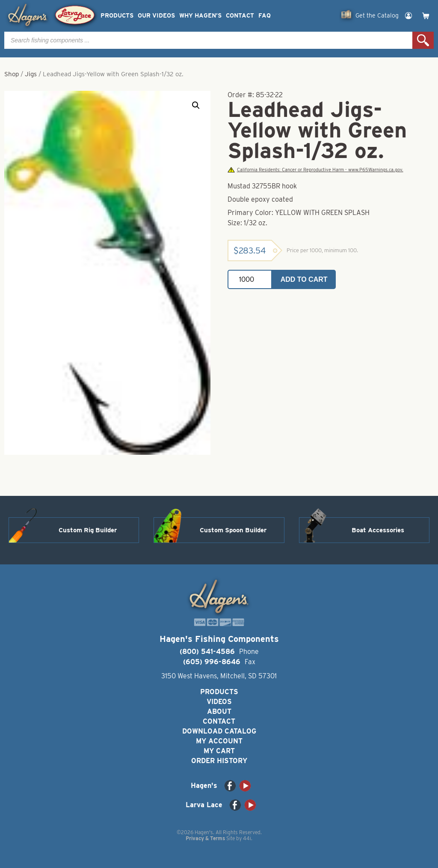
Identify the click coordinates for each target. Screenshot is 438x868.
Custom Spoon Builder (233, 530)
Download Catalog (219, 731)
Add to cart (304, 279)
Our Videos (156, 16)
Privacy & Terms (205, 838)
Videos (219, 702)
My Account (219, 741)
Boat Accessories (378, 530)
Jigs (31, 74)
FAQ (265, 16)
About (219, 711)
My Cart (219, 751)
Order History (219, 761)
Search (423, 40)
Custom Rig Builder (88, 530)
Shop (12, 74)
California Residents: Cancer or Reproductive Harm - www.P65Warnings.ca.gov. (315, 170)
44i (247, 838)
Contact (240, 16)
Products (117, 16)
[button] (196, 105)
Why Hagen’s (200, 16)
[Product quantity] (250, 279)
